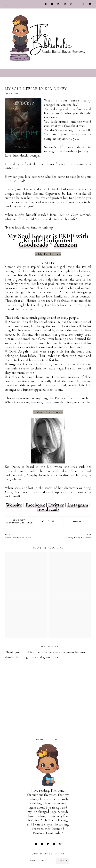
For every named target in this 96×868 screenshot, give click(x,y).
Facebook (35, 505)
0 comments (77, 522)
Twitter (56, 505)
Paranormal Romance (19, 523)
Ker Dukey (19, 520)
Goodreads (33, 244)
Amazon (66, 244)
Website (14, 505)
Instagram (78, 505)
